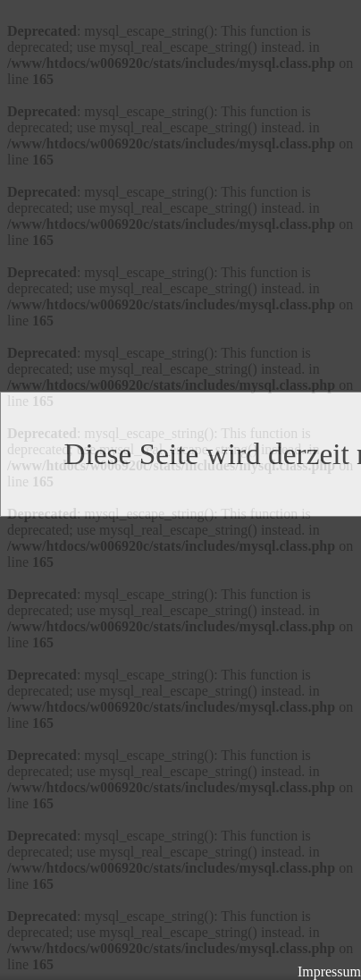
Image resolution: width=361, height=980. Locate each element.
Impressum (329, 972)
